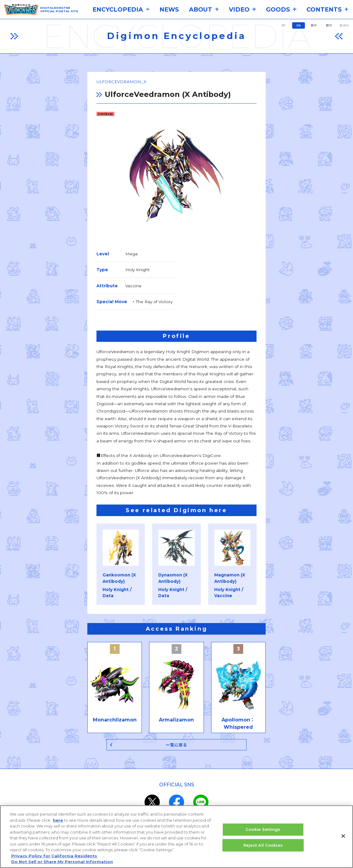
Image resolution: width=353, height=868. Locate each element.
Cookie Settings (263, 831)
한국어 (344, 25)
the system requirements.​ (119, 787)
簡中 (314, 25)
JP (283, 25)
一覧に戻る (177, 639)
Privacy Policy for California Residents (54, 858)
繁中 (329, 25)
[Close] (343, 838)
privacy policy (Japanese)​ (154, 802)
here (58, 822)
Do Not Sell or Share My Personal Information (62, 864)
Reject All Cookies (263, 847)
